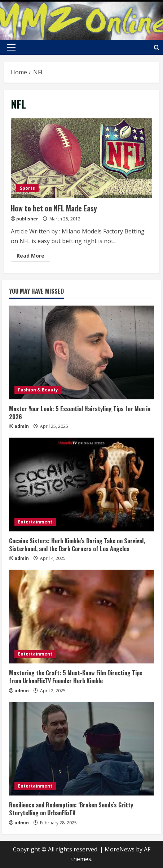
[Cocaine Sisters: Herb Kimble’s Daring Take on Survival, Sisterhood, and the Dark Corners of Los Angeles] (81, 485)
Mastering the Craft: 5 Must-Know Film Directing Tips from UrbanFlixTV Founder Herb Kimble (76, 677)
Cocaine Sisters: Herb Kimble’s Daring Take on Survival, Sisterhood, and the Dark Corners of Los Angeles (77, 545)
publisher (27, 219)
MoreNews (120, 849)
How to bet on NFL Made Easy (81, 158)
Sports (27, 188)
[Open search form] (157, 47)
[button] (11, 47)
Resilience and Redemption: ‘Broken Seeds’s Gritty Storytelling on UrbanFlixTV (71, 809)
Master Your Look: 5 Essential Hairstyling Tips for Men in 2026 (80, 413)
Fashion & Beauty (38, 390)
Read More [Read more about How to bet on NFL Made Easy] (33, 257)
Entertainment (35, 522)
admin (22, 426)
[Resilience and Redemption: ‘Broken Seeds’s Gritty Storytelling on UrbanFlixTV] (81, 749)
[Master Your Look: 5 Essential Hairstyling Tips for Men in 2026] (81, 352)
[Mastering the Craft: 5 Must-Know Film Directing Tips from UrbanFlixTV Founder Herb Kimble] (81, 617)
